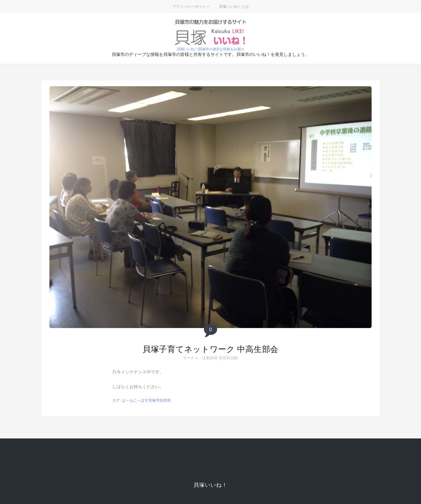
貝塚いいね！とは (234, 6)
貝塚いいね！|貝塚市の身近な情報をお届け (210, 49)
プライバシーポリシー (191, 6)
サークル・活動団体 (200, 358)
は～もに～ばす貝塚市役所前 (146, 400)
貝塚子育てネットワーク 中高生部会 (210, 349)
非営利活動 (228, 358)
